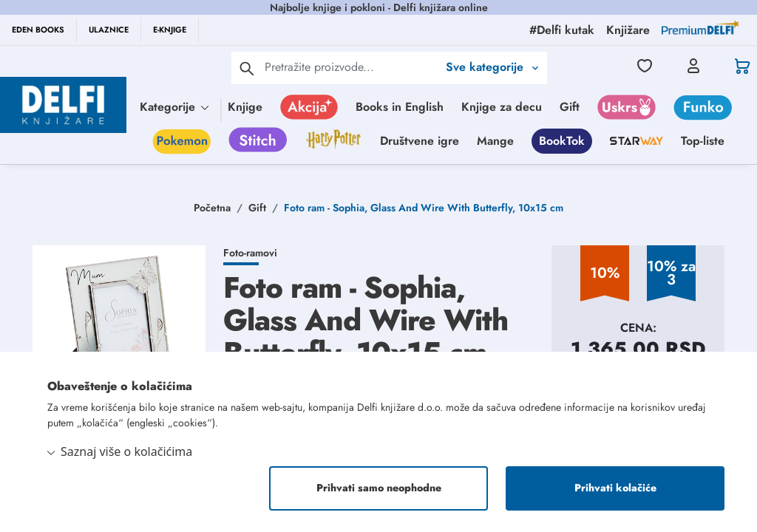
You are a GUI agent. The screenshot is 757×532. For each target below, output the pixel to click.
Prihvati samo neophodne (379, 488)
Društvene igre (420, 141)
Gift (570, 107)
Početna (212, 208)
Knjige (245, 107)
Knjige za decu (502, 107)
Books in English (400, 107)
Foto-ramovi (250, 253)
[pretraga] (247, 68)
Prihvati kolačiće (615, 488)
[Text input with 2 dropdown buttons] (351, 67)
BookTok (562, 141)
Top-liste (703, 141)
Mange (495, 141)
